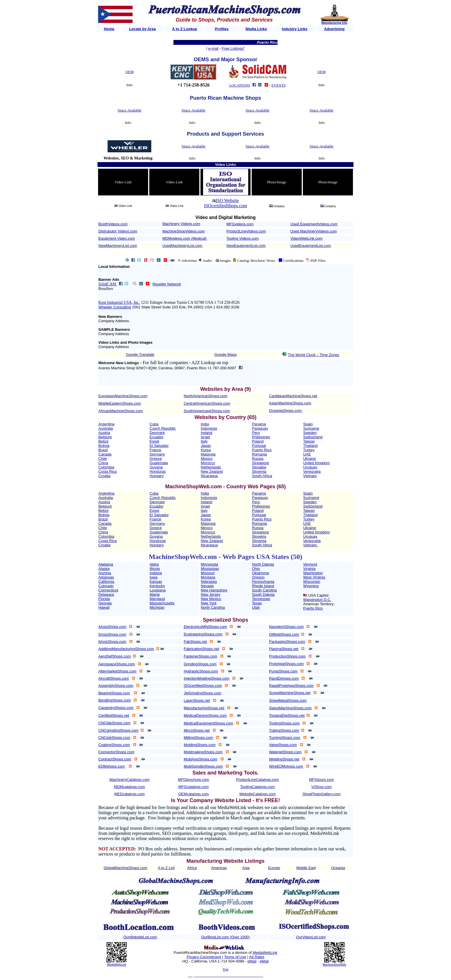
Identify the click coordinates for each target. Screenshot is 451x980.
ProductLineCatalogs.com (258, 780)
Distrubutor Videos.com (118, 231)
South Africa (262, 476)
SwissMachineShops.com (290, 708)
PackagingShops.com (287, 642)
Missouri (208, 573)
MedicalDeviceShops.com (205, 715)
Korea (206, 450)
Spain (308, 424)
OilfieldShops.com (284, 634)
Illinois (155, 569)
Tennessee (261, 599)
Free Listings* (233, 48)
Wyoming (311, 586)
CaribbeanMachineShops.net (293, 396)
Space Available (130, 110)
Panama (259, 424)
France (155, 450)
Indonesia (209, 428)
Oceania (338, 868)
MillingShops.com (198, 738)
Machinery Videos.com (181, 224)
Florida (104, 599)
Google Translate (140, 354)
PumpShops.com (283, 671)
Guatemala (159, 463)
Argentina (106, 424)
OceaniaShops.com (285, 411)
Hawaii (104, 607)
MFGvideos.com (240, 224)
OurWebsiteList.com (140, 937)
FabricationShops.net (201, 649)
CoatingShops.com (114, 745)
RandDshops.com (284, 678)
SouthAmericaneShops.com (207, 411)
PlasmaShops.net (284, 649)
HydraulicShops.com (201, 671)
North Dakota (263, 564)
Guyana (156, 467)
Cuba (154, 424)
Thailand (310, 446)
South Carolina (264, 590)
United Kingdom (317, 463)
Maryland (157, 599)
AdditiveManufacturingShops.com (126, 649)
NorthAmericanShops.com (206, 396)
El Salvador (159, 446)
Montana (208, 577)
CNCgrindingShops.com (118, 730)
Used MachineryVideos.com (314, 231)
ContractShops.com (115, 759)
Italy (204, 441)
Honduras (158, 471)
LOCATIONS (240, 85)
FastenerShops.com (200, 656)
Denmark (157, 433)
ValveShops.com (283, 745)
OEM (130, 72)
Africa (192, 868)
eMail (252, 961)
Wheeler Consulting (115, 307)
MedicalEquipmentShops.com (209, 723)
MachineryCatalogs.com (130, 780)
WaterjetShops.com (285, 752)
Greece (156, 459)
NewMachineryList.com (118, 246)
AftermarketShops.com (117, 671)
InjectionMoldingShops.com (207, 678)
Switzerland (313, 437)
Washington (313, 573)
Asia (246, 868)
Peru (256, 433)
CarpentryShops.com (116, 708)
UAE (307, 454)
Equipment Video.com (117, 238)
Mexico (207, 459)
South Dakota (263, 594)
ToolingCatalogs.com (258, 787)
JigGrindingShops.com (203, 693)
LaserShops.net (197, 701)
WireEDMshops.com (286, 766)
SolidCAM (108, 284)
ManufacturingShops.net (204, 708)
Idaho (154, 564)
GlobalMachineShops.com (125, 868)
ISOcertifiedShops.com (225, 206)
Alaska (104, 569)
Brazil (103, 450)
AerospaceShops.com (117, 664)
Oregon (258, 577)
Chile (103, 459)
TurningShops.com (285, 738)
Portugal (259, 446)
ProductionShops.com (287, 656)
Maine (155, 594)
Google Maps (225, 354)
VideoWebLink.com (307, 238)
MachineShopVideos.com (184, 231)
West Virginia (314, 577)
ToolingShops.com (284, 723)
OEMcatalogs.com (194, 794)
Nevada (207, 586)
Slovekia (259, 536)
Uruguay (310, 467)
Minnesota (209, 564)
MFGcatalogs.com (193, 787)
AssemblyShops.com (116, 686)
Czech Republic (163, 428)
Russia (258, 459)
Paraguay (260, 428)
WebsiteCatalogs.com (257, 794)
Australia (106, 428)
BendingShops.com (115, 700)
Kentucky (157, 586)
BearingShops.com (114, 693)
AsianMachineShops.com (290, 403)
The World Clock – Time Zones (314, 355)
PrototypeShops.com (286, 664)
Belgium (105, 437)
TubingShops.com (284, 730)
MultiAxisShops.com (201, 759)
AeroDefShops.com (115, 656)
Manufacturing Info (335, 23)
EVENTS (279, 85)
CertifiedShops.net (114, 715)
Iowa (153, 577)
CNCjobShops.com (114, 738)
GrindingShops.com (200, 664)
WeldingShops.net (284, 759)
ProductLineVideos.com (246, 231)
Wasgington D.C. (317, 600)
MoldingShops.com (200, 745)
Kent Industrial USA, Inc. (119, 302)
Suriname (311, 428)
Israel (205, 437)
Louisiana (158, 590)
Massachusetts (162, 603)
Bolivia (104, 446)
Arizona (105, 573)
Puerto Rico (262, 450)
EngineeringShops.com (203, 634)
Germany (157, 454)
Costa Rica (108, 471)
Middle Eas (305, 868)
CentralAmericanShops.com (207, 403)
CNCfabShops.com (114, 723)
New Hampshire (214, 590)
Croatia (104, 476)
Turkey (309, 450)
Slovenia (259, 471)
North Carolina (213, 607)
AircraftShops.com (114, 678)
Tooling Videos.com (243, 238)
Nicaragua (209, 476)
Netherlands (211, 467)
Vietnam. (310, 545)
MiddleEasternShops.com (120, 403)
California (106, 582)
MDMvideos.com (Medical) (185, 238)
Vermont (310, 564)
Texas (257, 603)
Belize (103, 441)
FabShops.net (195, 642)
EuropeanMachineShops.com (123, 396)
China (103, 463)
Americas (219, 868)
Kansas (156, 582)
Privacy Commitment (204, 957)
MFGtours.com (322, 780)
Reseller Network (167, 284)
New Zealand (212, 471)
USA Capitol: (319, 595)
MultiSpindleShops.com (203, 766)
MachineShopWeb (335, 965)
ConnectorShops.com (116, 752)
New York (209, 603)
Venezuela (312, 471)
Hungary (157, 476)
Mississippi (210, 569)
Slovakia (259, 467)
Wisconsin (312, 582)
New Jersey (211, 594)
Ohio (256, 569)
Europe (274, 868)
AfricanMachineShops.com (121, 411)
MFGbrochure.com (194, 780)
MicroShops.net (197, 730)
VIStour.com (321, 787)
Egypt (154, 441)
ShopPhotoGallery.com (321, 794)
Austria (104, 433)
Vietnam (310, 476)
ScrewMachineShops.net (290, 693)
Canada (105, 454)
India (205, 424)
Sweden (310, 433)
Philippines (261, 437)
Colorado (106, 586)
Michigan (157, 607)
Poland (258, 441)
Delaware (106, 594)
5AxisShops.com (112, 634)
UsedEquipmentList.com (311, 246)
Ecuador (156, 437)
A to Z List (166, 868)
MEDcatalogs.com (130, 794)
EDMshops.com (112, 766)
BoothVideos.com (113, 224)
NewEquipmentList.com (246, 246)
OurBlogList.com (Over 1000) (225, 937)
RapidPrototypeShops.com (291, 686)
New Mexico (211, 599)
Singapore (260, 463)
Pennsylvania (263, 582)
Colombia (106, 467)
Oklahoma (260, 573)
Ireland (207, 433)
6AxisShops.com (112, 642)
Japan (206, 446)
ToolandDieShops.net (287, 715)
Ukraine (310, 459)
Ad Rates (257, 957)
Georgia (105, 603)
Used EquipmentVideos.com (314, 224)
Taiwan (309, 441)
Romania (259, 454)
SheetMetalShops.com (288, 701)
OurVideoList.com (311, 937)
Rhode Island (263, 586)
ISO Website (227, 200)
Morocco (208, 463)
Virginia (309, 569)
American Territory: (319, 604)
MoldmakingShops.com (203, 752)
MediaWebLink (116, 965)
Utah (256, 607)
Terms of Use (235, 957)
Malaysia (208, 454)
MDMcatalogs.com (129, 787)
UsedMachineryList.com (182, 246)
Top (225, 969)
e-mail (213, 48)
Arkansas (106, 577)
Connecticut (108, 590)
